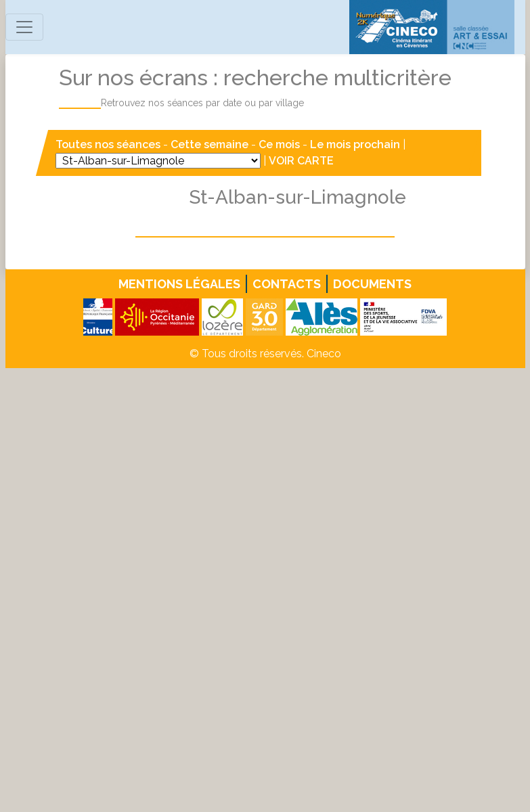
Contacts (287, 284)
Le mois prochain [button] (355, 144)
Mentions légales (179, 284)
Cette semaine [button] (209, 144)
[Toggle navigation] (24, 27)
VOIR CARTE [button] (301, 161)
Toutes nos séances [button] (109, 144)
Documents (372, 284)
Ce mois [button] (279, 144)
